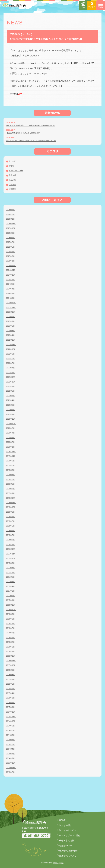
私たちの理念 (66, 825)
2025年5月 (10, 247)
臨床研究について (68, 856)
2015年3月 (10, 698)
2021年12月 (11, 377)
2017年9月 (10, 563)
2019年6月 (10, 475)
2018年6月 (10, 521)
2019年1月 (10, 493)
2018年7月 (10, 517)
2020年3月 (10, 442)
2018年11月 (11, 503)
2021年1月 (10, 414)
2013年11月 (11, 768)
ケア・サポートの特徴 (70, 835)
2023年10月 (11, 312)
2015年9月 (10, 670)
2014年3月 (10, 754)
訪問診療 (12, 189)
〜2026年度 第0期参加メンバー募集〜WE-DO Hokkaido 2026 (31, 125)
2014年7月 (10, 735)
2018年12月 (11, 498)
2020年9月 (10, 428)
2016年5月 (10, 633)
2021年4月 (10, 400)
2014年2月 (10, 758)
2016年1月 (10, 651)
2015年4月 (10, 693)
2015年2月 (10, 703)
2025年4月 (10, 252)
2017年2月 (10, 596)
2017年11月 (11, 554)
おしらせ (12, 161)
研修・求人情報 (67, 841)
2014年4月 (10, 749)
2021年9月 (10, 386)
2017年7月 (10, 572)
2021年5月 (10, 396)
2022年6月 (10, 358)
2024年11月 (11, 270)
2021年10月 (11, 382)
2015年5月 (10, 689)
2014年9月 (10, 726)
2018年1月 (10, 545)
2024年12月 (11, 266)
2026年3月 (10, 214)
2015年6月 (10, 684)
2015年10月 (11, 665)
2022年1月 (10, 373)
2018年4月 (10, 531)
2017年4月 (10, 586)
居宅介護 (12, 175)
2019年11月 (11, 456)
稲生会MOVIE (66, 846)
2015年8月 (10, 675)
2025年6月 (10, 242)
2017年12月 (11, 549)
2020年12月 (11, 419)
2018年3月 (10, 535)
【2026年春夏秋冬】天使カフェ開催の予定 (23, 133)
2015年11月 (11, 661)
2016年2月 (10, 647)
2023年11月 (11, 307)
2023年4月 (10, 335)
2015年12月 (11, 656)
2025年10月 (11, 228)
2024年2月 (10, 293)
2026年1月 (10, 219)
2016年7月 (10, 623)
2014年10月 (11, 721)
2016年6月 (10, 628)
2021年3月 (10, 405)
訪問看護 (12, 185)
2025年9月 (10, 233)
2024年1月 (10, 298)
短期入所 (12, 180)
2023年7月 (10, 321)
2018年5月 (10, 526)
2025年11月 (11, 224)
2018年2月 (10, 540)
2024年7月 (10, 280)
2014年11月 (11, 717)
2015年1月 (10, 707)
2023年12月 (11, 303)
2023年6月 (10, 326)
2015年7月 (10, 679)
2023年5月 (10, 331)
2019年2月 (10, 489)
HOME (62, 820)
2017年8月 (10, 568)
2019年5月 (10, 479)
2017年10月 (11, 558)
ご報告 (11, 166)
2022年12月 (11, 340)
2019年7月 (10, 470)
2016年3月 (10, 642)
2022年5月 (10, 363)
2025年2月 (10, 256)
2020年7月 (10, 433)
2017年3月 (10, 591)
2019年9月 (10, 461)
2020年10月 (11, 424)
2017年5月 (10, 582)
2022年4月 (10, 368)
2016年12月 (11, 605)
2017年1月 (10, 600)
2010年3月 (10, 772)
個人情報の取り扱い (69, 851)
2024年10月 (11, 275)
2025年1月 (10, 261)
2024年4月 (10, 289)
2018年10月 (11, 507)
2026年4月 (10, 210)
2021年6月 (10, 391)
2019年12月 (11, 451)
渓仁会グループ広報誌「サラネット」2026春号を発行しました (31, 141)
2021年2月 (10, 410)
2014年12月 (11, 712)
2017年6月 (10, 577)
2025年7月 (10, 238)
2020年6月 (10, 438)
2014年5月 (10, 744)
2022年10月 (11, 349)
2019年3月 (10, 484)
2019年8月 (10, 465)
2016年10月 (11, 610)
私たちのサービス (68, 830)
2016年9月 (10, 614)
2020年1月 (10, 447)
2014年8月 (10, 730)
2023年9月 (10, 317)
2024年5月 (10, 284)
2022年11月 (11, 345)
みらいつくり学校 (16, 170)
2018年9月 (10, 512)
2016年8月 (10, 619)
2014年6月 (10, 740)
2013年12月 (11, 763)
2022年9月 (10, 354)
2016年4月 (10, 638)
